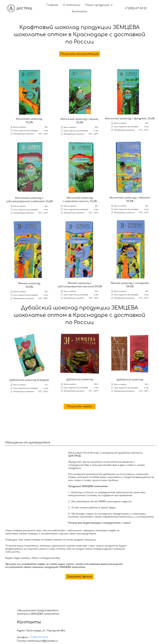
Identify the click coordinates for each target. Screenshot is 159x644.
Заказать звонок (80, 577)
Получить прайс (79, 406)
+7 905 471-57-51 (39, 637)
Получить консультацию (79, 54)
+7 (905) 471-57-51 (136, 8)
